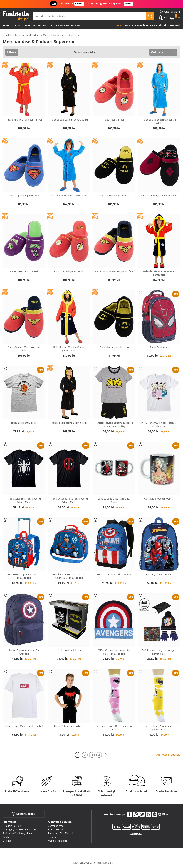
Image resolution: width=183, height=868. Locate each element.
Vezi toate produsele (168, 755)
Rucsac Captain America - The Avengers (24, 652)
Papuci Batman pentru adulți (114, 196)
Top (117, 25)
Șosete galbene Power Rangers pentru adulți (159, 728)
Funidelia (8, 35)
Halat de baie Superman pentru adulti (159, 121)
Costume (21, 25)
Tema (6, 25)
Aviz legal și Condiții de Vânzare (19, 829)
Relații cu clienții (24, 814)
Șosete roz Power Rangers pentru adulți (114, 728)
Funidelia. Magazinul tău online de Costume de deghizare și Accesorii (16, 16)
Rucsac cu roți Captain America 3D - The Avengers (24, 576)
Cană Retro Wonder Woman (159, 499)
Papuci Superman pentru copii (24, 196)
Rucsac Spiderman (159, 347)
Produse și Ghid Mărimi (60, 833)
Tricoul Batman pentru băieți (69, 726)
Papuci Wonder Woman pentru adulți (24, 349)
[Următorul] (106, 755)
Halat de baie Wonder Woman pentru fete (159, 273)
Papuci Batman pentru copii (114, 347)
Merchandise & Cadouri (28, 35)
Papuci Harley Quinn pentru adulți (159, 196)
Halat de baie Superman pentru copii (69, 196)
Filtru (10, 52)
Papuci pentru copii (114, 120)
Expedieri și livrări (57, 829)
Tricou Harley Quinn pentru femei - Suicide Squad (159, 425)
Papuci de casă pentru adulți (69, 271)
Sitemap (7, 841)
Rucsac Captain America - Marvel (114, 574)
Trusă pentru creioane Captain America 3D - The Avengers (69, 576)
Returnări (53, 837)
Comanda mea (56, 826)
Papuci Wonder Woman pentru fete (114, 271)
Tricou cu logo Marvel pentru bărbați (24, 726)
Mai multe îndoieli (57, 841)
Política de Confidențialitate (17, 833)
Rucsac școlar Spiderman (159, 574)
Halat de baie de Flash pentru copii (24, 120)
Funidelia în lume (12, 826)
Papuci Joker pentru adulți (24, 271)
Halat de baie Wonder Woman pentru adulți (69, 349)
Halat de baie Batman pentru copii (69, 423)
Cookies (7, 837)
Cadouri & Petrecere (65, 25)
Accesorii (39, 25)
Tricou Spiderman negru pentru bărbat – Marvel (24, 500)
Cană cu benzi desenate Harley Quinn (114, 500)
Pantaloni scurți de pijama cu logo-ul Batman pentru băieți (114, 425)
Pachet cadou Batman (69, 650)
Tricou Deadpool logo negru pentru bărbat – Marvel (69, 500)
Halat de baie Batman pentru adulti (69, 120)
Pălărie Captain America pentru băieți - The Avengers (114, 652)
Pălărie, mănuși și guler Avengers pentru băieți (159, 652)
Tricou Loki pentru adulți (24, 423)
